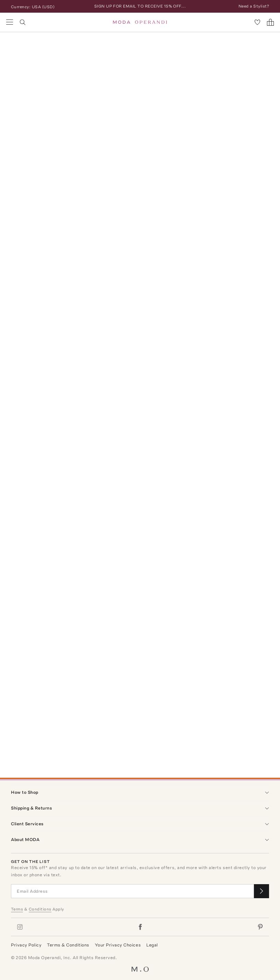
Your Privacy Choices (118, 945)
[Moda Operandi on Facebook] (140, 927)
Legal (152, 945)
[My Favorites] (257, 22)
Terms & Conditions (68, 945)
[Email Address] (132, 891)
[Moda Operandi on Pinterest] (260, 927)
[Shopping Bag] (270, 22)
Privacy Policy (26, 945)
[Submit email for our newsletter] (261, 891)
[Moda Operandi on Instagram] (20, 927)
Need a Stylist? (254, 6)
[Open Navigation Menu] (10, 22)
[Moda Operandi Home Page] (140, 22)
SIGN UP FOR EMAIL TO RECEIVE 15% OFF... (140, 6)
